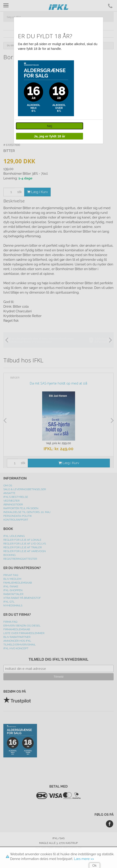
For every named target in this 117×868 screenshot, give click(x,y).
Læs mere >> (84, 859)
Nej (50, 126)
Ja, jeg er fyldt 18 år (50, 136)
